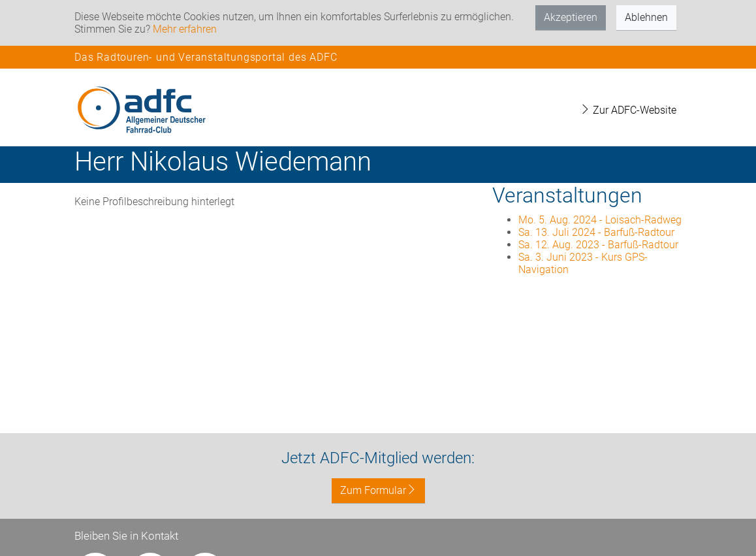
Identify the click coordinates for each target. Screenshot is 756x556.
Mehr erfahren (185, 29)
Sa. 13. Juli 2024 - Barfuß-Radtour (596, 232)
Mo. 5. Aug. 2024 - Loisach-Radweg (600, 220)
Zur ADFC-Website (628, 110)
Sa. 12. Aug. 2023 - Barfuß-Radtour (598, 245)
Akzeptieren (571, 17)
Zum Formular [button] (378, 490)
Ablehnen (646, 17)
